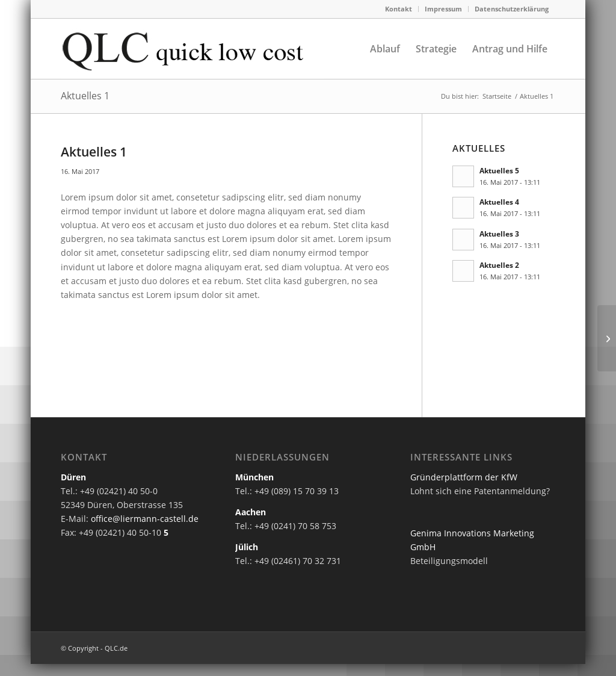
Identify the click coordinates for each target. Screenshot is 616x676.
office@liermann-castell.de (145, 519)
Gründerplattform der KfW (464, 477)
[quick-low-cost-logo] (192, 49)
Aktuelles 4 (499, 202)
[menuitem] (399, 9)
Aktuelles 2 (499, 265)
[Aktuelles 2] (607, 338)
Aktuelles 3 (499, 234)
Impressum (443, 9)
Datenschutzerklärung (512, 9)
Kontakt (399, 9)
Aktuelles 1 (85, 96)
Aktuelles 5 (499, 170)
